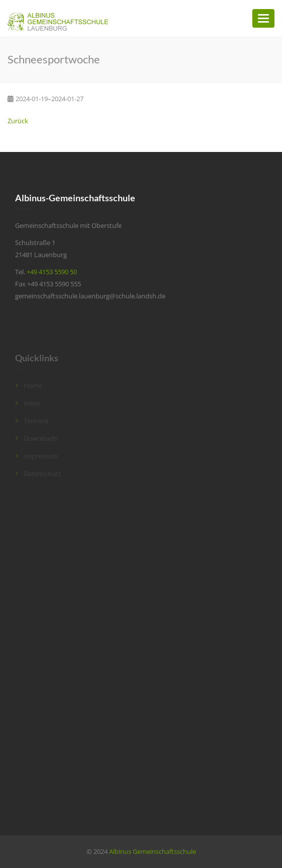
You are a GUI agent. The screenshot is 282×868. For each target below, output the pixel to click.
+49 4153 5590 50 (52, 272)
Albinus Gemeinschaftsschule (153, 851)
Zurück (18, 121)
